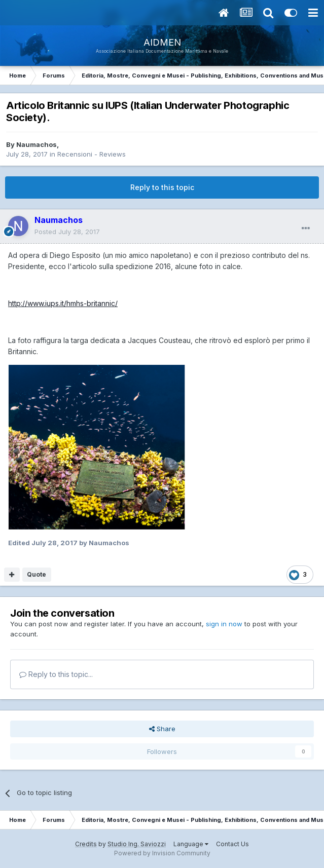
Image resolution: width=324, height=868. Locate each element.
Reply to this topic (162, 187)
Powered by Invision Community (162, 853)
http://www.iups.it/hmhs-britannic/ (63, 303)
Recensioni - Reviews (92, 154)
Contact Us (232, 844)
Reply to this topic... (56, 674)
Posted (67, 232)
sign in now (224, 624)
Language (191, 844)
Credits (86, 844)
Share (162, 729)
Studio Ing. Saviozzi (137, 844)
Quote (37, 574)
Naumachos (37, 144)
